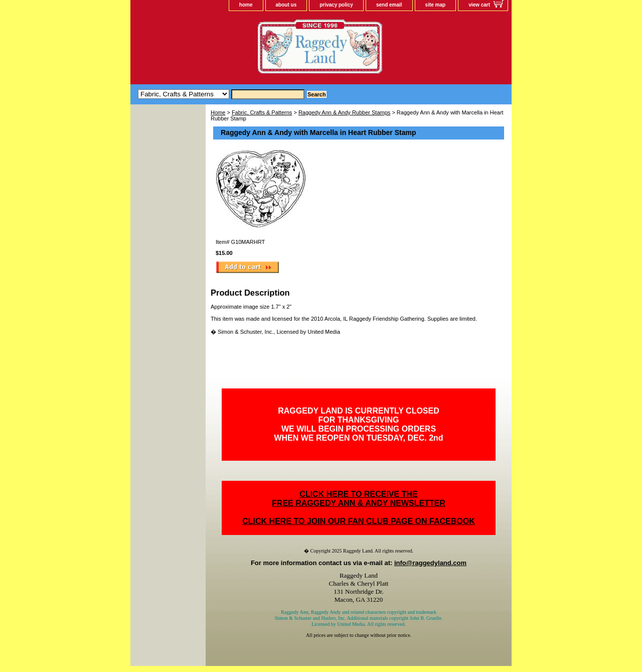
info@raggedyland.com (430, 563)
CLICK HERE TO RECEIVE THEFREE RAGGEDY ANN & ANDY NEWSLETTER (359, 499)
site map (436, 5)
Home (218, 112)
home (246, 5)
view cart (479, 5)
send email (389, 5)
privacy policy (336, 5)
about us (286, 5)
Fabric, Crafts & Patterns (262, 112)
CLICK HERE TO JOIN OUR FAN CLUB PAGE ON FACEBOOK (358, 521)
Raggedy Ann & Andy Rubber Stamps (344, 112)
